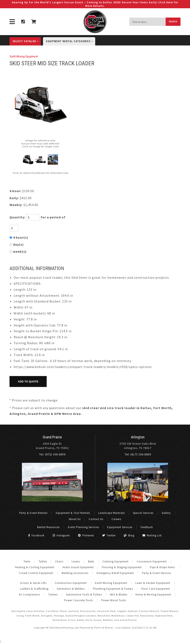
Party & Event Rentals (33, 513)
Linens (76, 561)
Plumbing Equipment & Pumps (113, 589)
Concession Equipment (152, 561)
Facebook (36, 535)
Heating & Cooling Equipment (35, 567)
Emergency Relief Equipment (115, 573)
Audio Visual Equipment (78, 567)
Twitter (109, 535)
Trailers (53, 595)
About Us (75, 519)
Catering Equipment (115, 561)
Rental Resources (48, 527)
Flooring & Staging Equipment (122, 567)
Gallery (166, 513)
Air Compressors (29, 595)
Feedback (147, 527)
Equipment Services (120, 527)
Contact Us (96, 519)
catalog (27, 41)
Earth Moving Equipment (24, 57)
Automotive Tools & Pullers (84, 595)
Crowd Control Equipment (36, 573)
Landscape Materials (112, 513)
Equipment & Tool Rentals (73, 513)
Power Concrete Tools (78, 600)
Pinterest (86, 535)
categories (71, 41)
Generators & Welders (71, 589)
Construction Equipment (71, 583)
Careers (116, 519)
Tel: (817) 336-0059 (138, 454)
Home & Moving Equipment (153, 595)
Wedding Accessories (75, 573)
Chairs (59, 561)
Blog (129, 535)
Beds (91, 561)
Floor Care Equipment (156, 589)
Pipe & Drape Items (162, 567)
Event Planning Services (83, 527)
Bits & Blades (119, 595)
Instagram (61, 535)
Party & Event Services (157, 573)
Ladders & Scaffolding (34, 589)
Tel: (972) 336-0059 (52, 454)
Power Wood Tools (114, 600)
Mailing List (152, 535)
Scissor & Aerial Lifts (33, 583)
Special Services (143, 513)
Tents (27, 561)
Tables (43, 561)
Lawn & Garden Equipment (153, 583)
